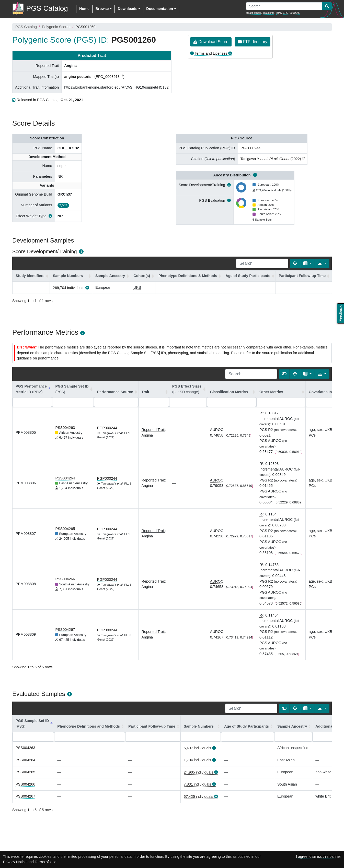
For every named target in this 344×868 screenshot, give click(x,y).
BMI (279, 13)
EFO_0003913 (108, 77)
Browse (102, 9)
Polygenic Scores (56, 27)
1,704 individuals (197, 760)
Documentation (160, 9)
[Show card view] (284, 374)
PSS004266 (65, 579)
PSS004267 (65, 630)
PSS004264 (65, 478)
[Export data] (322, 263)
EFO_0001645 (291, 13)
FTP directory (253, 42)
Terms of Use (46, 862)
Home (84, 9)
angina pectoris (78, 77)
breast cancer (254, 13)
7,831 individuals (197, 784)
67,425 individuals (198, 797)
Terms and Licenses (211, 53)
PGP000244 (250, 148)
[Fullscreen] (295, 263)
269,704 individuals (69, 288)
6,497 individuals (197, 748)
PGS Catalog (26, 27)
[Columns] (308, 263)
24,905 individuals (198, 772)
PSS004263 (65, 428)
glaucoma (269, 13)
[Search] (262, 263)
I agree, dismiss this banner (318, 857)
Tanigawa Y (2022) (271, 159)
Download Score (211, 42)
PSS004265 (65, 529)
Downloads (127, 9)
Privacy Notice (15, 862)
